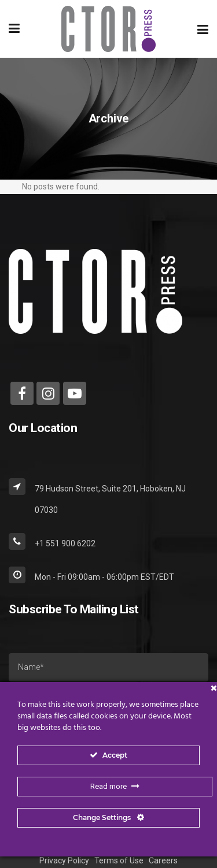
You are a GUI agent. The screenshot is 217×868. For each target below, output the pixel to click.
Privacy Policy (64, 860)
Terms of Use (119, 860)
